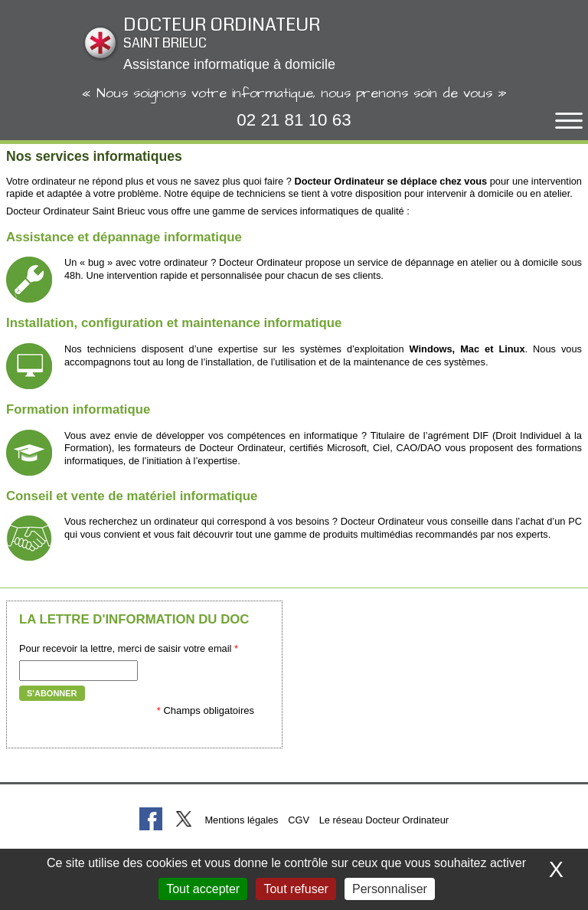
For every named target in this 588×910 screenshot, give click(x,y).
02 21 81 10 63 (294, 120)
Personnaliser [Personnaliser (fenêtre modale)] (390, 889)
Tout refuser (296, 889)
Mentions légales (241, 820)
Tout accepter (203, 889)
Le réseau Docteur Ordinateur (384, 820)
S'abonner (52, 693)
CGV (299, 820)
